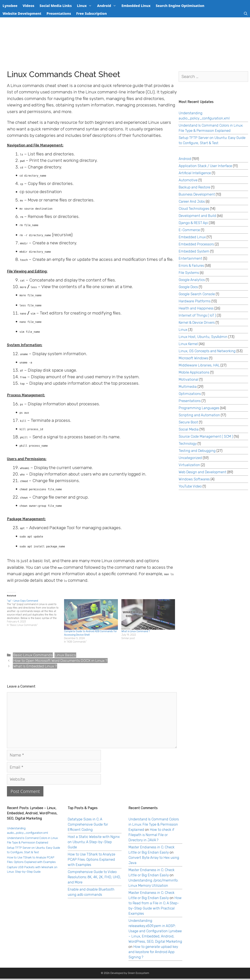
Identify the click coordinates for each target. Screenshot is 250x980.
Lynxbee (10, 6)
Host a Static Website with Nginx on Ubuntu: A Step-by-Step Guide (94, 842)
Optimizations (190, 394)
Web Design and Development (203, 472)
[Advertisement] (125, 43)
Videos (28, 6)
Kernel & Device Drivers (197, 322)
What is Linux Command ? (136, 631)
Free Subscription (91, 13)
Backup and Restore (194, 187)
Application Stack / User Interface (205, 166)
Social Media (189, 429)
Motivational (189, 379)
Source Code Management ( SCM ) (206, 436)
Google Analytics (192, 280)
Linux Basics (65, 655)
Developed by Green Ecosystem (130, 973)
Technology (188, 444)
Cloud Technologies (194, 209)
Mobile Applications (194, 372)
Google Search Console (197, 294)
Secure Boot (188, 422)
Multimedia (188, 387)
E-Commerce (189, 230)
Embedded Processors (196, 244)
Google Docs (188, 287)
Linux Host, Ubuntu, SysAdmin (203, 337)
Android (108, 6)
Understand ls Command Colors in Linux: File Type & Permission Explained (154, 824)
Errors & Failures (191, 266)
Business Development (197, 194)
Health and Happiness (196, 308)
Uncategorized (190, 458)
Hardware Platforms (195, 301)
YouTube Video (190, 486)
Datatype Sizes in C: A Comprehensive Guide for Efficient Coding (88, 824)
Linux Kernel (188, 344)
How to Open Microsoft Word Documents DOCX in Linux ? (60, 661)
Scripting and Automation (199, 415)
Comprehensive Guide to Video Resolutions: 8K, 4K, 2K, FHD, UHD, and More (94, 877)
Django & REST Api (193, 223)
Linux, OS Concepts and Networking (207, 351)
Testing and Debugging (197, 451)
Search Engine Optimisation (180, 6)
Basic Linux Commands (33, 655)
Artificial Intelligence (195, 173)
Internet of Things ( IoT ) (197, 315)
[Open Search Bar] (246, 13)
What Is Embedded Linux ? (35, 666)
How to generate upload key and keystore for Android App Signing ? (153, 952)
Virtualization (189, 465)
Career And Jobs (192, 201)
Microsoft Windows (193, 358)
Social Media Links (56, 6)
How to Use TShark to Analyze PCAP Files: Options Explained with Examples (91, 859)
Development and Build (197, 216)
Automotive (188, 180)
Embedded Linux (136, 6)
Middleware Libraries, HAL (199, 365)
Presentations (59, 13)
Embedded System (194, 251)
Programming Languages (199, 408)
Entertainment (190, 258)
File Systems (189, 273)
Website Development (22, 13)
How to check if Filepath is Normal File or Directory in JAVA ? (151, 835)
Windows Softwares (194, 479)
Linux (86, 6)
